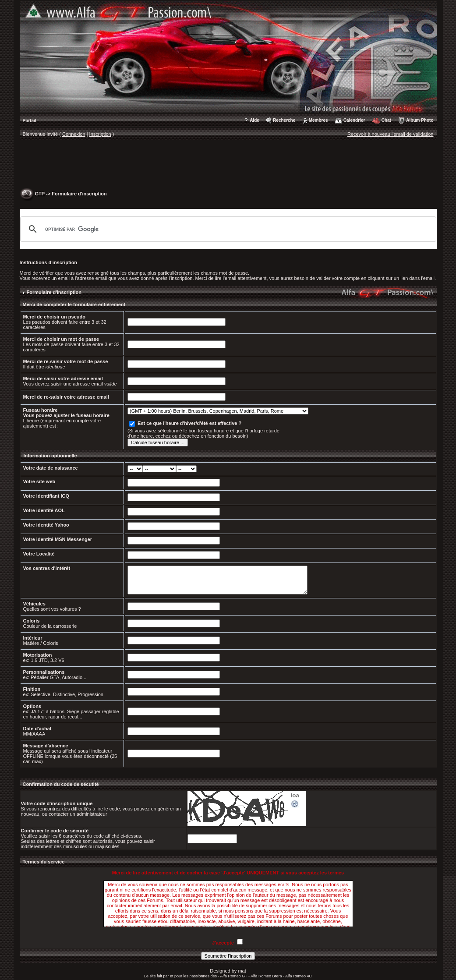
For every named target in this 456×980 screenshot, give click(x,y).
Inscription (100, 134)
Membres (318, 120)
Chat (386, 120)
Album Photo (420, 120)
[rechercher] (227, 229)
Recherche (284, 120)
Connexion (74, 134)
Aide (255, 120)
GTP (40, 194)
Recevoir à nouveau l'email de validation (391, 134)
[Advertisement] (228, 165)
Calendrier (354, 120)
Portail (30, 121)
